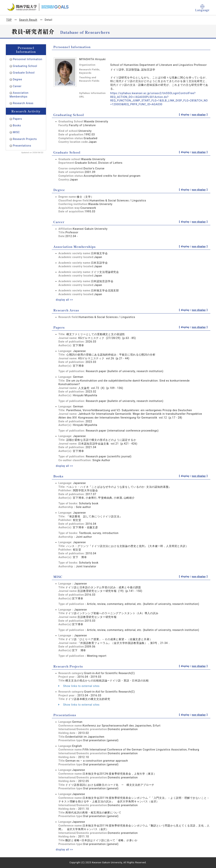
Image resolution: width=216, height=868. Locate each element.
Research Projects (25, 139)
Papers (17, 119)
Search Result (28, 20)
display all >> (64, 300)
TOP (9, 20)
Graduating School (25, 66)
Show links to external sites (79, 686)
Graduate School (24, 73)
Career (17, 86)
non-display (199, 115)
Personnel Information (28, 59)
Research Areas (23, 103)
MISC (16, 132)
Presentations (22, 146)
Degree (17, 79)
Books (17, 125)
